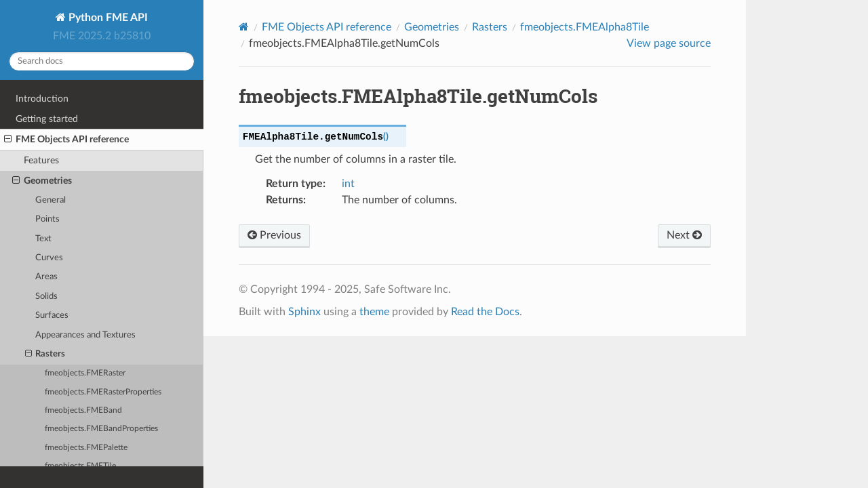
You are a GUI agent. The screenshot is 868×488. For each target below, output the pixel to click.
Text (43, 239)
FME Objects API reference (66, 140)
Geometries (42, 181)
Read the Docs (485, 312)
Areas (46, 277)
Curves (49, 258)
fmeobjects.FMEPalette (86, 448)
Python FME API (107, 18)
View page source (669, 43)
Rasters (45, 354)
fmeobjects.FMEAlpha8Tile (585, 27)
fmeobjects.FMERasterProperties (103, 392)
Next (684, 235)
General (51, 200)
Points (47, 219)
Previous (274, 235)
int (348, 184)
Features (41, 160)
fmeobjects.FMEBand (83, 410)
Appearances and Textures (85, 335)
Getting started (47, 119)
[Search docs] (102, 61)
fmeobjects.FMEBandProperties (101, 429)
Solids (46, 297)
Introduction (42, 99)
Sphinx (304, 312)
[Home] (244, 27)
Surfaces (52, 316)
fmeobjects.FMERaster (85, 373)
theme (374, 312)
